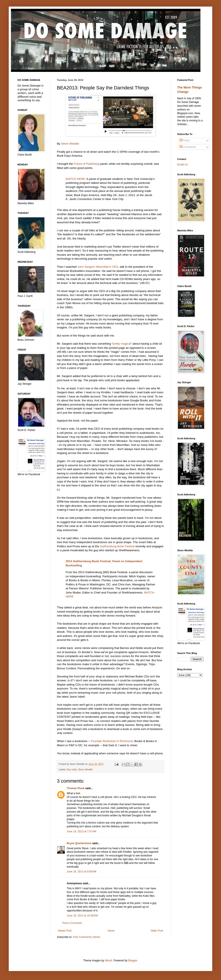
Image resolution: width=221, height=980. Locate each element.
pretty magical (122, 344)
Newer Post (65, 931)
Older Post (157, 931)
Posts (185, 140)
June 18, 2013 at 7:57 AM (82, 831)
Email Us (182, 165)
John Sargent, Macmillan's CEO (98, 267)
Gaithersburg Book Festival (117, 546)
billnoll (108, 961)
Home (111, 931)
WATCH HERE (75, 179)
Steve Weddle (70, 144)
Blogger (133, 961)
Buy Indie (72, 769)
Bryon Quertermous (79, 843)
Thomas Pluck (76, 788)
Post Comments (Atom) (87, 937)
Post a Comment (72, 923)
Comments (188, 147)
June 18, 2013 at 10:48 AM (82, 916)
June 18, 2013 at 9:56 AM (82, 872)
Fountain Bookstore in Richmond (112, 741)
